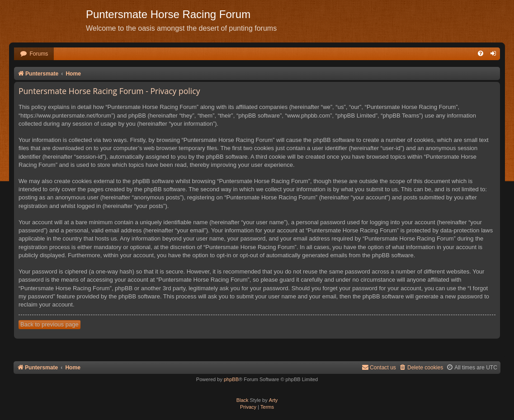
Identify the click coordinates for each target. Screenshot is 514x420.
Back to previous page (50, 324)
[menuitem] (34, 54)
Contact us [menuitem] (379, 367)
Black (243, 400)
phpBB (231, 379)
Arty (274, 400)
